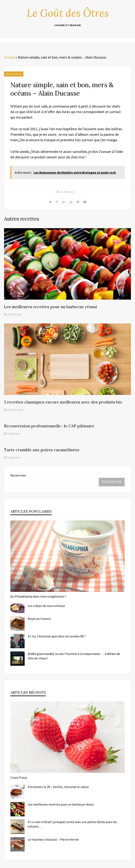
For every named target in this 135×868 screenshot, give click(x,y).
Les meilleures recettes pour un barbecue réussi (50, 307)
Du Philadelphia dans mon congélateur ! (38, 596)
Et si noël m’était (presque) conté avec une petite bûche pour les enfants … (72, 824)
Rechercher (18, 475)
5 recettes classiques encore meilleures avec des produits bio (63, 402)
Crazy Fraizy (19, 777)
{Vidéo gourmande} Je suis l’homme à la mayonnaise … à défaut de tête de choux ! (74, 656)
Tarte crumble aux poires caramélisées (42, 450)
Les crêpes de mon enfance (46, 606)
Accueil (9, 57)
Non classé (14, 74)
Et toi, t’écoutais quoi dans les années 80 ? (57, 636)
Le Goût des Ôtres (68, 13)
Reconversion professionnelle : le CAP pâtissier (49, 426)
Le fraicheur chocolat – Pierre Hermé (53, 839)
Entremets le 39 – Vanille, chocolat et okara (58, 787)
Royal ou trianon (39, 619)
